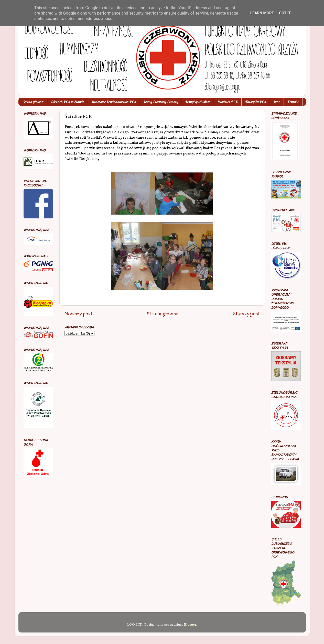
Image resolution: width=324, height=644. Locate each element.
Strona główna (33, 102)
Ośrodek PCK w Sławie (68, 102)
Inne (277, 102)
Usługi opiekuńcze (198, 102)
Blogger (190, 625)
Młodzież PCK (228, 102)
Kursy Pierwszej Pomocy (161, 102)
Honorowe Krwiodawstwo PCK (114, 102)
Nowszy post (78, 314)
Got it (285, 13)
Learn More (262, 13)
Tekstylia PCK (256, 102)
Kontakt (293, 102)
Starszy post (246, 314)
